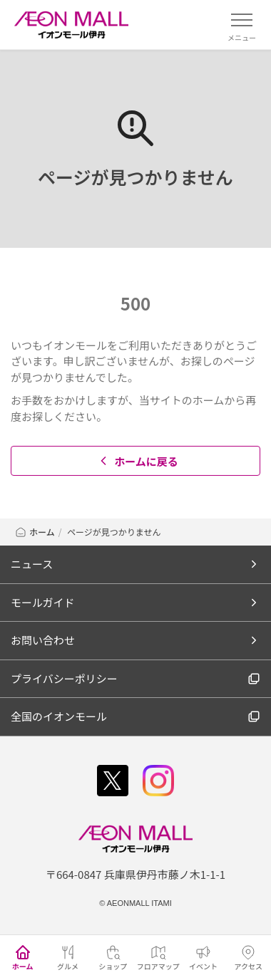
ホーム (35, 532)
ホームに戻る (137, 461)
